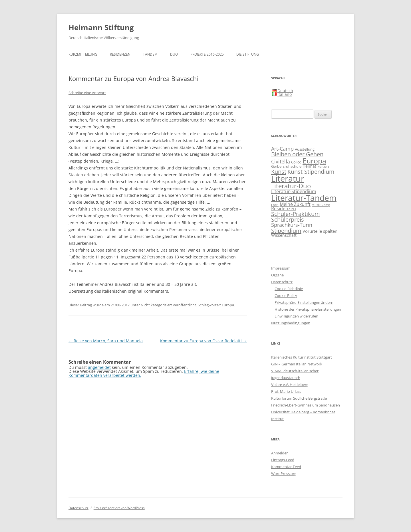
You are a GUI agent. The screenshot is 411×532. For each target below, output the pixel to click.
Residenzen (120, 54)
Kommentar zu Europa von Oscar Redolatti (204, 341)
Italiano (285, 94)
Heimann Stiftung (101, 27)
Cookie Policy (286, 296)
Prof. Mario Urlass (286, 391)
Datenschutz (282, 282)
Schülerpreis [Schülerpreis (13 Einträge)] (288, 220)
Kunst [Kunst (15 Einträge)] (279, 171)
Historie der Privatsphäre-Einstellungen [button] (308, 309)
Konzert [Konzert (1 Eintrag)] (323, 167)
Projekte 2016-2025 (207, 54)
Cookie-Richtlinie (289, 289)
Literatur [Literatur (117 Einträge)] (288, 179)
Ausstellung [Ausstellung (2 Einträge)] (305, 149)
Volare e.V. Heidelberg (290, 385)
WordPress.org (284, 474)
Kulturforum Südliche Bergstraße (299, 398)
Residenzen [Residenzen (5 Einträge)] (284, 209)
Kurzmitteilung (83, 54)
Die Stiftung (248, 54)
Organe (277, 275)
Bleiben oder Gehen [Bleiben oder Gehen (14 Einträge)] (297, 154)
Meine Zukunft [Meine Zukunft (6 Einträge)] (295, 204)
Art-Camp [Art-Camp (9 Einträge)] (282, 149)
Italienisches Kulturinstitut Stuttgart (302, 357)
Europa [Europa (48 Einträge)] (314, 161)
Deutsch (285, 91)
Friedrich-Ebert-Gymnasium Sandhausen (306, 405)
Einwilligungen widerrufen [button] (296, 316)
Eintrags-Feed (283, 460)
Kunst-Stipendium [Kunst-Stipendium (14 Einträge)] (311, 172)
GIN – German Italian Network (297, 364)
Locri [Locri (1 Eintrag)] (275, 205)
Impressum (281, 268)
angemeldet (99, 367)
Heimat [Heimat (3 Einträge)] (309, 166)
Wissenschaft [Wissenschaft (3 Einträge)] (284, 235)
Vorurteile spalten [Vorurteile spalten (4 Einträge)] (320, 231)
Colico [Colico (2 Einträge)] (296, 162)
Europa (228, 305)
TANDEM (150, 54)
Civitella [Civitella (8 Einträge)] (281, 161)
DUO (174, 54)
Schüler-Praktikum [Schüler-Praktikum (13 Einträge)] (296, 214)
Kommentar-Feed (286, 467)
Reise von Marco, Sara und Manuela (106, 341)
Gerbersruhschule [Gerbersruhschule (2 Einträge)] (286, 166)
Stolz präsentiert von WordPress (119, 508)
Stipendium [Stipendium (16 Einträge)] (286, 230)
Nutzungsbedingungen (291, 323)
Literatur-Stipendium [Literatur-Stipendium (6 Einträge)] (294, 191)
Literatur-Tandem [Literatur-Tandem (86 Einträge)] (304, 198)
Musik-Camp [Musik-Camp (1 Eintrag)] (321, 205)
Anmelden (280, 453)
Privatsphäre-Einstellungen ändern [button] (304, 302)
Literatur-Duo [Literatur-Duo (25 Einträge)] (291, 186)
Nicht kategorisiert (156, 305)
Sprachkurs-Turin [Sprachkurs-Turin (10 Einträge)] (292, 225)
